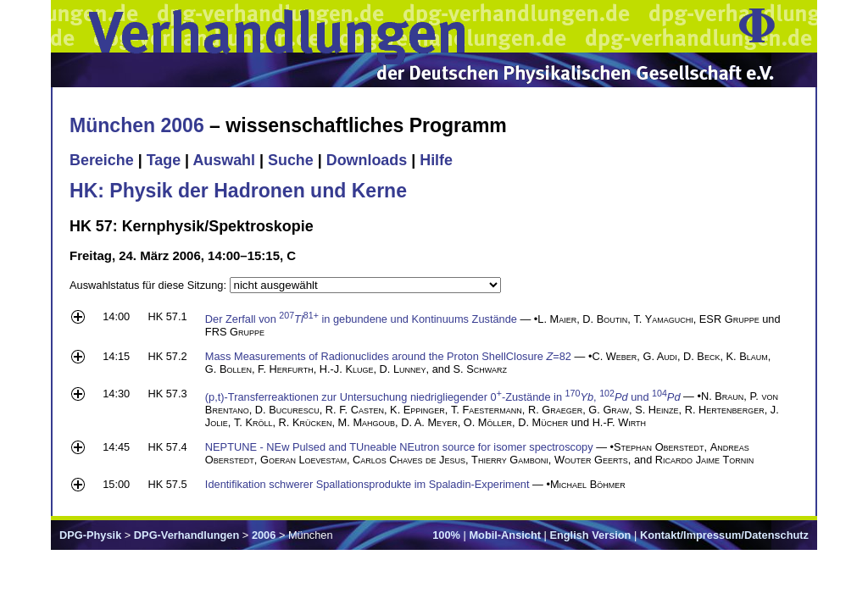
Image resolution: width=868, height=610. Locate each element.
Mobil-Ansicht (505, 535)
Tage (164, 160)
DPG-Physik (90, 535)
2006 (264, 535)
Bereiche (102, 160)
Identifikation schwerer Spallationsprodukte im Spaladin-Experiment (367, 484)
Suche (291, 160)
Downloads (367, 160)
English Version (590, 535)
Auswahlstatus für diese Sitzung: (150, 285)
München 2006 (137, 125)
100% (446, 535)
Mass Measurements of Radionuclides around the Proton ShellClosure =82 (388, 356)
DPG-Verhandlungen (186, 535)
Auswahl (224, 160)
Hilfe (436, 160)
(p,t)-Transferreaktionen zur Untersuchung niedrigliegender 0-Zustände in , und (443, 397)
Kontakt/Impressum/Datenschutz (724, 535)
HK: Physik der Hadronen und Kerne (238, 191)
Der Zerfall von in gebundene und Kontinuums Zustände (361, 319)
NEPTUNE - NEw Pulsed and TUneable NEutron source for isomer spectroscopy (399, 447)
